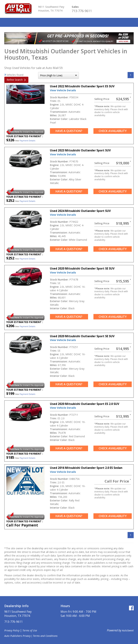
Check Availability (113, 131)
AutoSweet (128, 630)
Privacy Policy (12, 630)
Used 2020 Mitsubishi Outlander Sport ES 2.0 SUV (85, 404)
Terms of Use (30, 630)
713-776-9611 (82, 11)
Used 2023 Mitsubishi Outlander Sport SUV (80, 150)
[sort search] (58, 75)
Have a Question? (69, 131)
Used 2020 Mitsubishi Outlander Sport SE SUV (82, 268)
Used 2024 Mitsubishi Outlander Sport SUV (80, 211)
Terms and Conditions (45, 636)
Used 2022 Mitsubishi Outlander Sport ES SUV (82, 86)
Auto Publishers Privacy (17, 636)
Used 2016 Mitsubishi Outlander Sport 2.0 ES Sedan (86, 468)
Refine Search (15, 80)
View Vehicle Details (63, 90)
